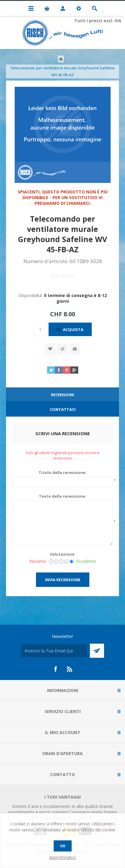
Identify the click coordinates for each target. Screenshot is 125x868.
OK (63, 846)
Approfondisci (63, 857)
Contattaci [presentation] (63, 409)
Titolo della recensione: (63, 472)
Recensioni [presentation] (63, 395)
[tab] (63, 395)
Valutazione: (63, 554)
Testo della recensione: (63, 496)
